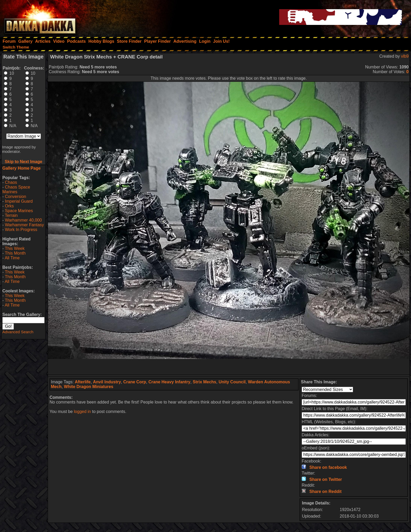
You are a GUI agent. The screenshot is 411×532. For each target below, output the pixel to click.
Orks (9, 206)
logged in (82, 412)
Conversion (16, 197)
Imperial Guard (19, 201)
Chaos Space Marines (16, 189)
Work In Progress (21, 230)
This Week (15, 248)
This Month (15, 253)
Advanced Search (18, 332)
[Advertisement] (229, 367)
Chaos (11, 182)
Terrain (11, 215)
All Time (12, 258)
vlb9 (405, 56)
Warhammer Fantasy (25, 225)
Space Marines (19, 211)
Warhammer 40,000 (23, 220)
